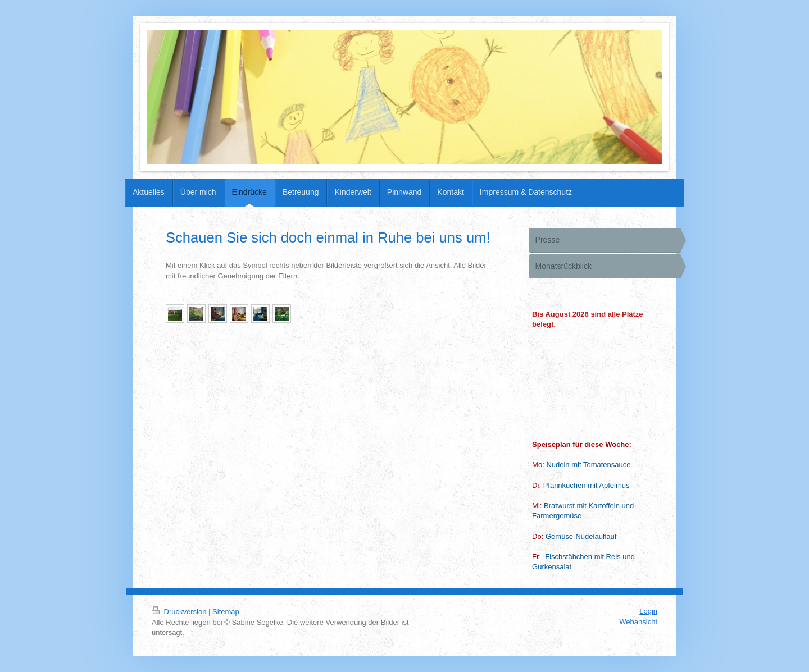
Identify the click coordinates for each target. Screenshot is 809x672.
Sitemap (226, 612)
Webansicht (638, 622)
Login (648, 611)
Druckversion (180, 612)
